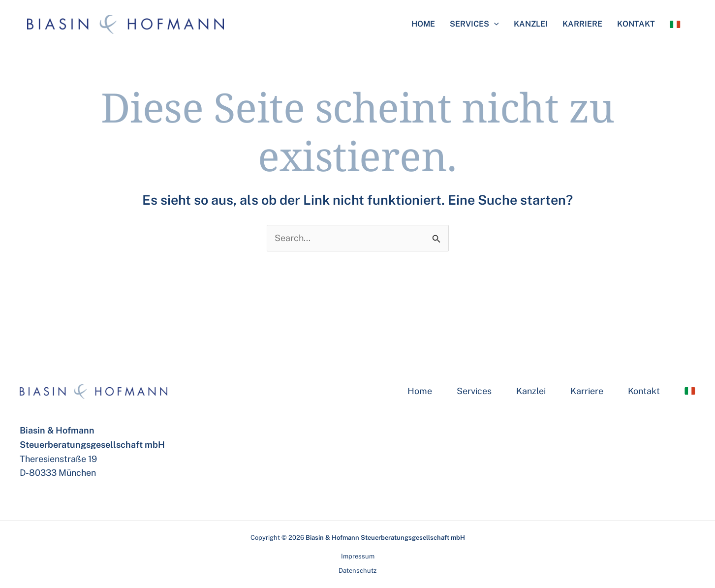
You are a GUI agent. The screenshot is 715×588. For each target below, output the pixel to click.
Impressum (358, 556)
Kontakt (636, 24)
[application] (494, 24)
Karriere (582, 24)
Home (423, 24)
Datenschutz (357, 571)
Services (474, 24)
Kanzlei (531, 24)
